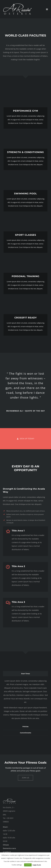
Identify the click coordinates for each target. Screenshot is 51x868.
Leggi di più (37, 865)
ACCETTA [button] (28, 865)
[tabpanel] (25, 701)
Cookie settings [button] (17, 865)
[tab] (25, 674)
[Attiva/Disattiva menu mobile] (47, 9)
